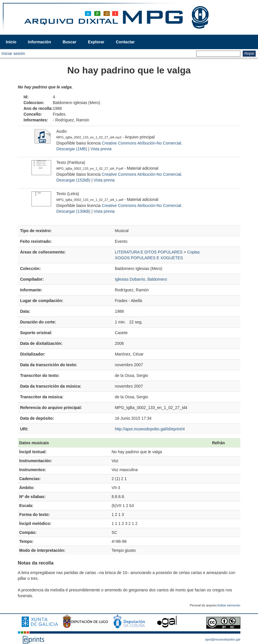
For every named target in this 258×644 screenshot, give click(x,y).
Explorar (96, 42)
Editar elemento (229, 605)
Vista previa (101, 149)
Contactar (125, 42)
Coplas (194, 252)
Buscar (69, 42)
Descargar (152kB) (73, 180)
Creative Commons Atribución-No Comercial (141, 143)
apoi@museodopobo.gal (223, 639)
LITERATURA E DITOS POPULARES (149, 252)
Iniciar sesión (13, 53)
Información (40, 42)
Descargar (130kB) (73, 211)
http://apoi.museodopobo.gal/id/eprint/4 (150, 429)
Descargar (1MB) (72, 149)
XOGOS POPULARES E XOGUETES (149, 258)
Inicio (11, 42)
